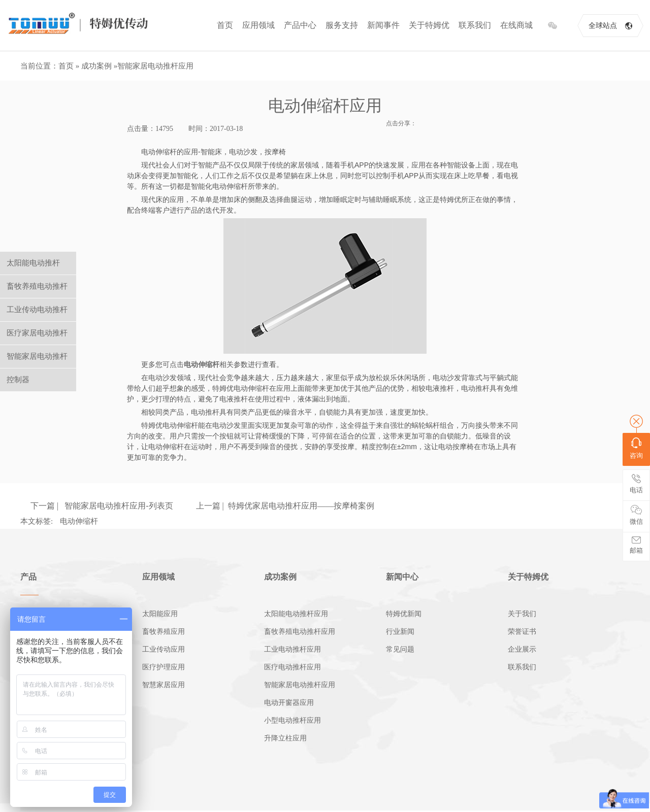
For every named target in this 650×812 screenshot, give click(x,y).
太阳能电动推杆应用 (296, 614)
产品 (28, 577)
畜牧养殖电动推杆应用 (300, 632)
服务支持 (342, 25)
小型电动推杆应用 (292, 720)
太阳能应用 (160, 614)
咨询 (636, 448)
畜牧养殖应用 (164, 632)
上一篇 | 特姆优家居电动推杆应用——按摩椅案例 (285, 506)
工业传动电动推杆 (37, 310)
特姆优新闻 (404, 614)
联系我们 (475, 25)
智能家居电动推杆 (37, 356)
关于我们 (522, 614)
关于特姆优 (429, 25)
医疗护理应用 (164, 667)
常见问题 (400, 649)
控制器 (18, 380)
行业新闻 (400, 632)
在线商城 (516, 25)
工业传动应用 (164, 649)
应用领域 (258, 25)
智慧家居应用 (164, 685)
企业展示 (522, 649)
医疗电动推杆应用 (292, 667)
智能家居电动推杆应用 (155, 66)
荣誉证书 (522, 632)
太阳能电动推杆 (33, 263)
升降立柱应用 (285, 738)
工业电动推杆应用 (292, 649)
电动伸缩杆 (79, 521)
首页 (225, 25)
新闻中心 (402, 577)
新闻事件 (383, 25)
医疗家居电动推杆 (37, 333)
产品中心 (300, 25)
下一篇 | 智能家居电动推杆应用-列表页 (102, 506)
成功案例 (96, 66)
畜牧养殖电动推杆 (37, 286)
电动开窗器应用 (289, 703)
